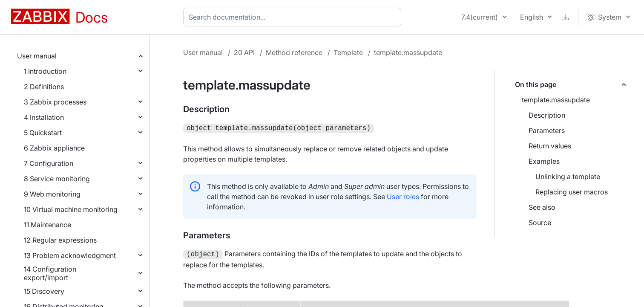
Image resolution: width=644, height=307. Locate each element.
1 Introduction (45, 71)
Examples (544, 161)
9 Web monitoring (52, 194)
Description (547, 115)
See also (542, 207)
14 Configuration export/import (50, 273)
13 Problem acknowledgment (70, 255)
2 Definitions (44, 87)
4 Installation (44, 117)
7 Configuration (49, 163)
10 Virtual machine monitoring (71, 209)
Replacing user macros (572, 192)
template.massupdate (556, 100)
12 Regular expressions (60, 240)
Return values (550, 146)
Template (348, 52)
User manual (37, 56)
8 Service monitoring (57, 179)
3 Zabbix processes (55, 102)
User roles (403, 196)
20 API (244, 52)
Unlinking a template (568, 177)
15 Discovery (44, 291)
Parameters (547, 130)
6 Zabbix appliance (54, 148)
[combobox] (294, 17)
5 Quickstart (43, 133)
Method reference (294, 52)
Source (540, 223)
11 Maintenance (47, 225)
